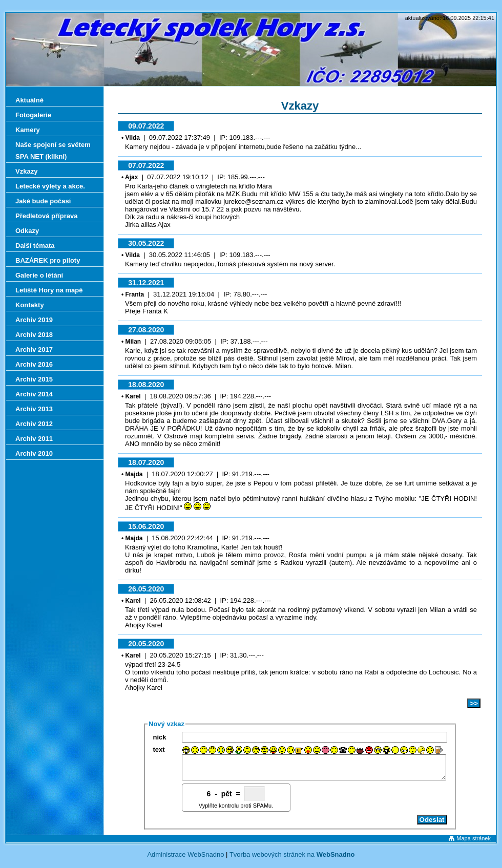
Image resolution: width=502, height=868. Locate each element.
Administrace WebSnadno (185, 859)
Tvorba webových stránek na (292, 859)
